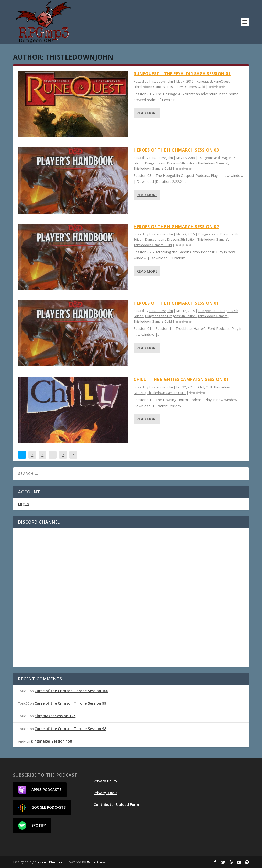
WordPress (96, 862)
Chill (201, 387)
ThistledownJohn (161, 81)
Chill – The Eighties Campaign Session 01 (181, 379)
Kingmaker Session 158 (51, 741)
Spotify (32, 826)
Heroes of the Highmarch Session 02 (176, 227)
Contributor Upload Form (116, 805)
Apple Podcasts (40, 790)
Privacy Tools (105, 793)
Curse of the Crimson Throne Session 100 (71, 691)
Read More (147, 113)
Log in (24, 504)
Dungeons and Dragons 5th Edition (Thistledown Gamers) (187, 163)
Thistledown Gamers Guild (186, 87)
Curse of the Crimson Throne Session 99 (70, 703)
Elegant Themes (48, 862)
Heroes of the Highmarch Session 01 (176, 303)
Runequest (204, 81)
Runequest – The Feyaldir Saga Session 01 (182, 74)
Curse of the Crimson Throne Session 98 (70, 729)
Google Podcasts (42, 808)
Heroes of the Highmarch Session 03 (176, 150)
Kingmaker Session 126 (55, 716)
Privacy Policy (106, 781)
